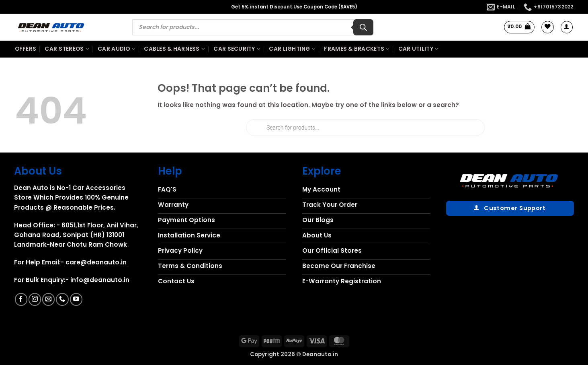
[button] (519, 27)
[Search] (363, 27)
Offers (26, 49)
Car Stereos (67, 49)
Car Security (237, 49)
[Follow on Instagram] (35, 299)
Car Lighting (292, 49)
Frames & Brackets (357, 49)
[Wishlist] (547, 27)
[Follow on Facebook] (21, 299)
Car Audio (117, 49)
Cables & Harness (174, 49)
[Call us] (62, 299)
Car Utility (418, 49)
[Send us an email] (48, 299)
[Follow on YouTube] (76, 299)
